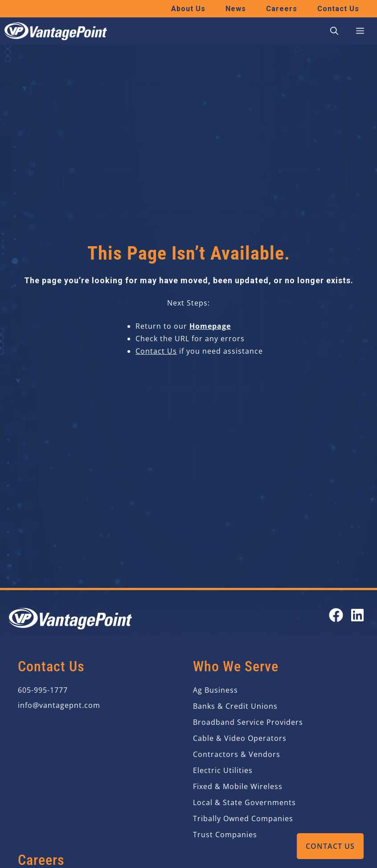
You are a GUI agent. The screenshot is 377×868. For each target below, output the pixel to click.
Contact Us (330, 846)
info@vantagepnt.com (59, 705)
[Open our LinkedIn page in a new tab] (357, 615)
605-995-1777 (43, 690)
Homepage (210, 326)
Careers (282, 9)
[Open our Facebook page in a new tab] (336, 615)
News (236, 9)
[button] (334, 31)
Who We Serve (236, 666)
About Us (188, 9)
